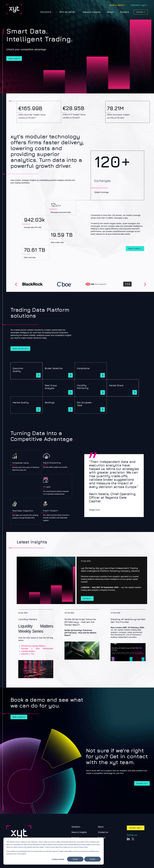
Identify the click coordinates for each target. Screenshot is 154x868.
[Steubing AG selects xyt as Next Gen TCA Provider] (128, 638)
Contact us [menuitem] (103, 835)
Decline (92, 859)
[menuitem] (117, 5)
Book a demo (134, 249)
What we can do (20, 350)
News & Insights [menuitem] (92, 12)
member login (136, 831)
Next (145, 284)
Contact (140, 12)
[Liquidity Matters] (36, 646)
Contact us (140, 786)
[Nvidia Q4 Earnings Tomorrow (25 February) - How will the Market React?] (82, 637)
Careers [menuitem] (124, 12)
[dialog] (54, 851)
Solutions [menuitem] (46, 12)
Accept (75, 859)
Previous (16, 284)
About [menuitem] (101, 830)
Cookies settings (58, 859)
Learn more (14, 59)
